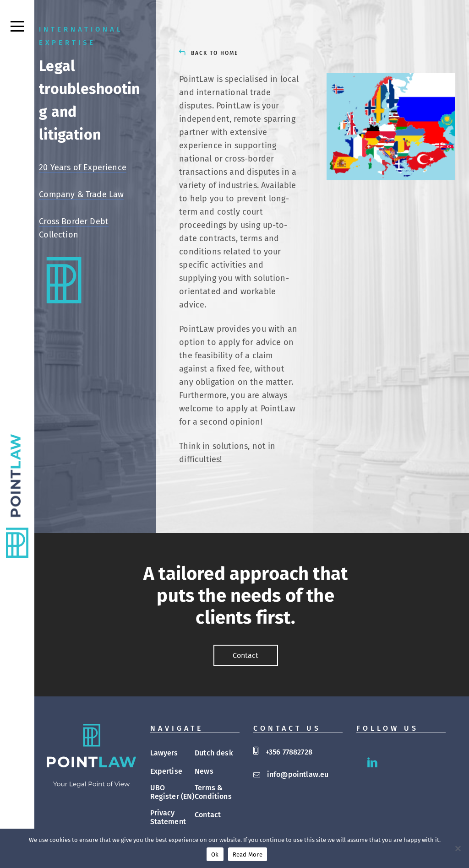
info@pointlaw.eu (298, 774)
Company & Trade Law (81, 194)
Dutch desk (214, 753)
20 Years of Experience (83, 167)
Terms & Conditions (213, 792)
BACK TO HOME (215, 53)
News (204, 771)
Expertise (166, 771)
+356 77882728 (289, 752)
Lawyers (164, 753)
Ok (215, 855)
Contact (208, 815)
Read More (248, 855)
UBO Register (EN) (172, 792)
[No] (458, 848)
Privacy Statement (168, 817)
